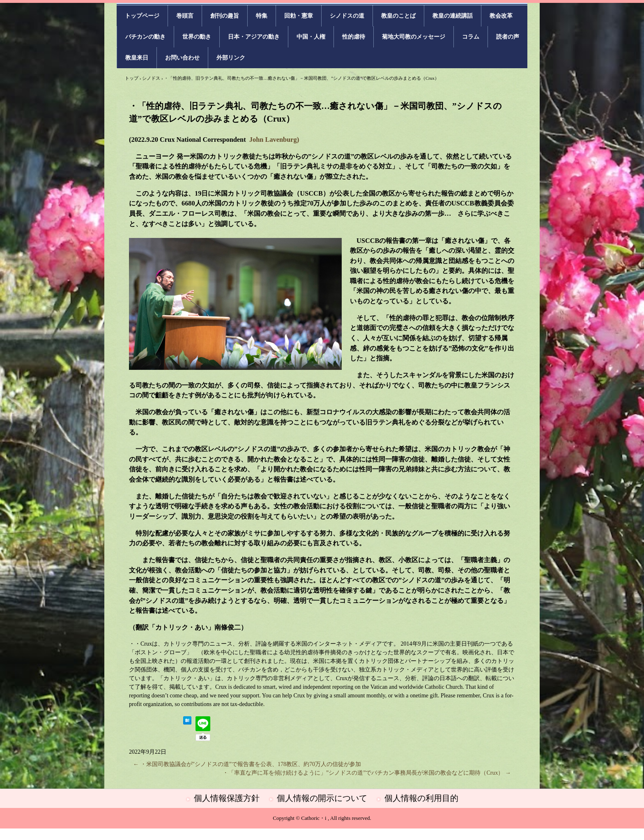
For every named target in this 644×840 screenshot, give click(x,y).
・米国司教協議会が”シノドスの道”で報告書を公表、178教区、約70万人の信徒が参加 (247, 764)
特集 (262, 16)
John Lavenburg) (274, 140)
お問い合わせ (182, 58)
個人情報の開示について (322, 798)
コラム (471, 37)
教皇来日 (137, 58)
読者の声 (508, 37)
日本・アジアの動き (254, 37)
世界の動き (197, 37)
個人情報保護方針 (227, 798)
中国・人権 (311, 37)
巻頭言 (185, 16)
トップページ (142, 16)
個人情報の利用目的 (421, 798)
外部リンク (231, 58)
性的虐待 (354, 37)
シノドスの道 (347, 16)
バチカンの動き (145, 37)
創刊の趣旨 (225, 16)
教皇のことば (398, 16)
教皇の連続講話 (453, 16)
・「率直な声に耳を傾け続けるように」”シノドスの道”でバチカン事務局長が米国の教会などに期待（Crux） (367, 773)
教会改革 (501, 16)
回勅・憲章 (299, 16)
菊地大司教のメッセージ (414, 37)
